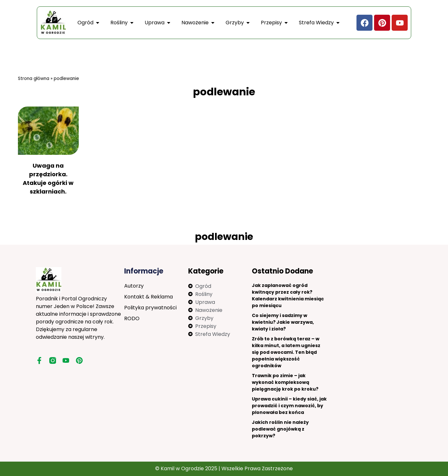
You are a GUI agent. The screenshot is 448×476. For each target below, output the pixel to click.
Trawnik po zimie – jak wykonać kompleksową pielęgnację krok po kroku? (285, 382)
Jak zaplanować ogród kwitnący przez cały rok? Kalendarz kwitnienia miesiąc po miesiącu (288, 295)
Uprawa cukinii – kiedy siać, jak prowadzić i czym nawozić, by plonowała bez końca (289, 406)
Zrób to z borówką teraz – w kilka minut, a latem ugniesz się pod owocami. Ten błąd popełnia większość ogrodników (286, 352)
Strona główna (34, 79)
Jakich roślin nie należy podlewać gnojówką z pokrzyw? (280, 429)
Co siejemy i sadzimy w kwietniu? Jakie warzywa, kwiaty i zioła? (283, 322)
